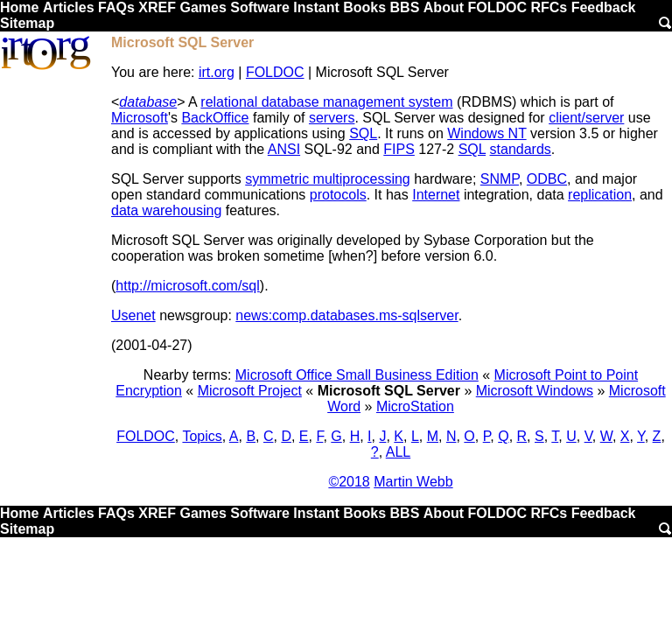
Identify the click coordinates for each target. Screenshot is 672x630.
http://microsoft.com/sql (188, 286)
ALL (398, 452)
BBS (405, 7)
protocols (338, 195)
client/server (586, 118)
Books (364, 7)
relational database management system (326, 102)
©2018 (349, 482)
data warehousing (166, 210)
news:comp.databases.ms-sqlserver (346, 315)
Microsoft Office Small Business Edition (357, 375)
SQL (363, 133)
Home (19, 7)
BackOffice (215, 118)
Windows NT (486, 133)
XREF (157, 7)
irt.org (217, 72)
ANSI (284, 149)
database (148, 102)
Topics (202, 436)
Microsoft (140, 118)
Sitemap (27, 23)
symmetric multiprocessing (327, 179)
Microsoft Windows (535, 391)
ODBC (547, 179)
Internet (436, 195)
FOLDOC (497, 7)
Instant (316, 7)
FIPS (399, 149)
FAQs (116, 7)
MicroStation (415, 406)
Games (203, 7)
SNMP (500, 179)
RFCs (549, 7)
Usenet (133, 315)
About (444, 7)
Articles (69, 7)
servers (332, 118)
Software (260, 7)
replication (600, 195)
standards (521, 149)
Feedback (604, 7)
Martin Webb (413, 482)
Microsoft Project (250, 391)
